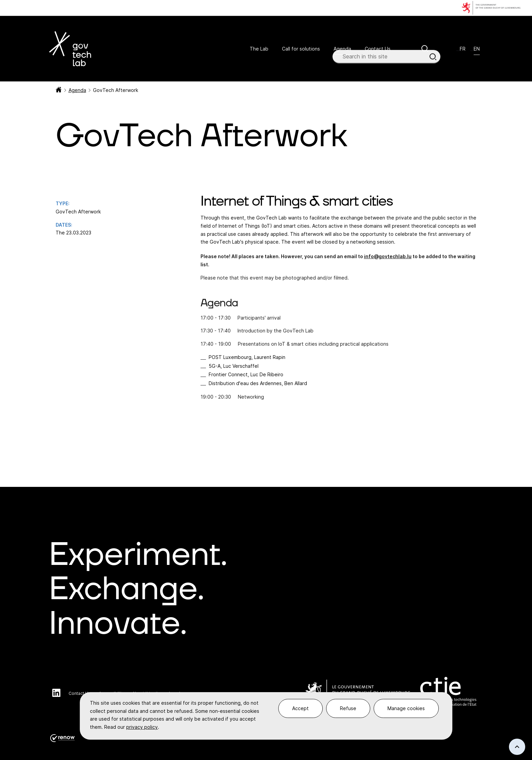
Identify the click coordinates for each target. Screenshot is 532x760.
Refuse (348, 708)
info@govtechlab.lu (388, 259)
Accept (300, 708)
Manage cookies (406, 708)
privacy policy (142, 727)
